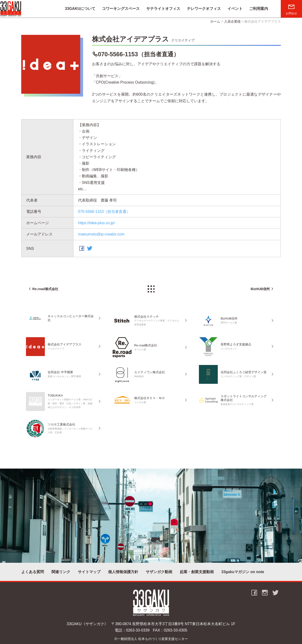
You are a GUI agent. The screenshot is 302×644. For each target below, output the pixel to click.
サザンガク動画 (159, 572)
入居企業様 (232, 21)
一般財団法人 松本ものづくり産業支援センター (153, 639)
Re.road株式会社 (45, 289)
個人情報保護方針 (123, 572)
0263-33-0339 (138, 630)
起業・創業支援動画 (197, 572)
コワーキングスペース (121, 9)
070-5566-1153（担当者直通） (139, 54)
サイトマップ (89, 572)
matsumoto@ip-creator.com (101, 234)
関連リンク (61, 572)
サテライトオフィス (163, 9)
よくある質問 (33, 572)
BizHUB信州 (260, 289)
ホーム (215, 21)
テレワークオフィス (204, 9)
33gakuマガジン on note (243, 572)
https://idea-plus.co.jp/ (96, 223)
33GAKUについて (80, 9)
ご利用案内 (259, 9)
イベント (235, 9)
